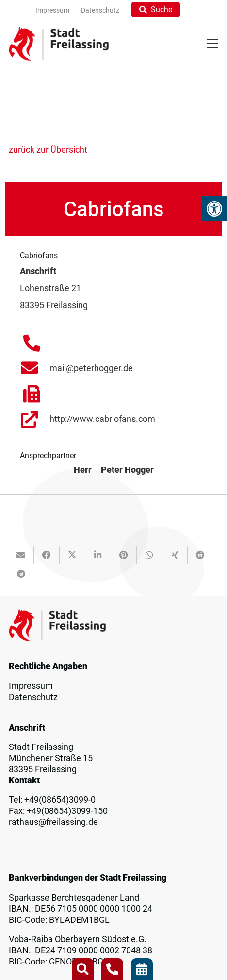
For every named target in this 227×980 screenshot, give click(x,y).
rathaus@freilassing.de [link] (53, 822)
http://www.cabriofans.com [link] (102, 419)
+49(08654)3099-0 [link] (60, 800)
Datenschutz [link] (33, 697)
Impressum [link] (31, 686)
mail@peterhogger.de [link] (91, 368)
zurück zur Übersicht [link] (48, 150)
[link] (214, 209)
